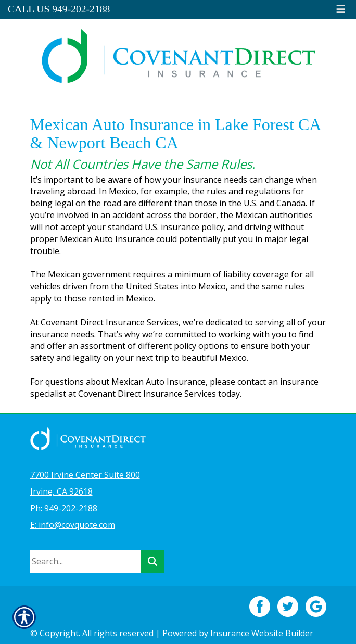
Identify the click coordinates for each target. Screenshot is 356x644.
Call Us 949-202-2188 (59, 9)
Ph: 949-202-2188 (64, 508)
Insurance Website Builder (262, 633)
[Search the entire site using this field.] (85, 561)
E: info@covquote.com (73, 525)
